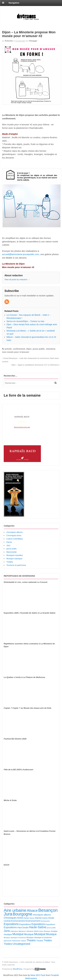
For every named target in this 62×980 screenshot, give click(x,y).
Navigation (14, 3)
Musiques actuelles (15, 555)
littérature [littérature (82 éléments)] (22, 931)
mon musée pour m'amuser (16, 352)
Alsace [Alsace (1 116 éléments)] (32, 910)
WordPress (18, 969)
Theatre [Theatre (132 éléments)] (40, 941)
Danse (9, 542)
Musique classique (14, 559)
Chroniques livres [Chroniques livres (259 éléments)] (13, 918)
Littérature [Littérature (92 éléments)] (14, 931)
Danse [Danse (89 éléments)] (32, 918)
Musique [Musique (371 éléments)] (51, 934)
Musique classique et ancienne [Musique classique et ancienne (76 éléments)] (15, 938)
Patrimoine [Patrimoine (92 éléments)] (16, 941)
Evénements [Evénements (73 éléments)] (45, 921)
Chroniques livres (14, 535)
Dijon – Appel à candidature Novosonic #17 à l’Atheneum (36, 365)
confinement (19, 349)
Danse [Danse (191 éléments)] (38, 918)
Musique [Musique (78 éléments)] (47, 931)
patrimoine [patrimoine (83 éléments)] (8, 941)
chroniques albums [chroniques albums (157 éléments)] (42, 915)
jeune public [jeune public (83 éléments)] (51, 928)
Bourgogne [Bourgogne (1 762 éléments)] (23, 914)
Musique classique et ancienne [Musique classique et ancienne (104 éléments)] (39, 938)
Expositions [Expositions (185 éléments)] (25, 924)
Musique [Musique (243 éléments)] (29, 934)
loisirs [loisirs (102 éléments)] (36, 931)
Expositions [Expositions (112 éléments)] (50, 924)
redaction (9, 41)
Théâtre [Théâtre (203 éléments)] (48, 940)
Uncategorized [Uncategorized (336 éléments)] (21, 944)
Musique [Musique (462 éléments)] (18, 934)
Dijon (29, 349)
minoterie (51, 349)
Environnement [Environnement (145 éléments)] (18, 921)
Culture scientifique (15, 539)
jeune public (39, 349)
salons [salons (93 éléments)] (23, 941)
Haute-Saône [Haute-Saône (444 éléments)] (38, 927)
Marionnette (12, 552)
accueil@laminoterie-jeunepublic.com (21, 254)
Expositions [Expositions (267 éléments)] (10, 927)
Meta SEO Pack (38, 975)
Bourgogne (33, 41)
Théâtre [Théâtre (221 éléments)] (8, 944)
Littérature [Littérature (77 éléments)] (30, 931)
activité (8, 349)
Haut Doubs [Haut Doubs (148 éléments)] (23, 927)
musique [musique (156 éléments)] (8, 934)
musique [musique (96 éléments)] (54, 931)
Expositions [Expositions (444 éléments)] (11, 924)
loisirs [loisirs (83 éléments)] (41, 931)
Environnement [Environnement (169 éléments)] (33, 921)
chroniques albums (14, 532)
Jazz (8, 545)
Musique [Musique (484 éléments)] (40, 934)
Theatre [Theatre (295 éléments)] (31, 940)
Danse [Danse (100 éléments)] (26, 918)
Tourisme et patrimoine (16, 565)
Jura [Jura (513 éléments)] (7, 931)
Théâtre (10, 562)
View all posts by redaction (17, 279)
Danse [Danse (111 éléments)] (45, 918)
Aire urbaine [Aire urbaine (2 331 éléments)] (15, 910)
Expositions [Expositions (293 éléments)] (38, 924)
